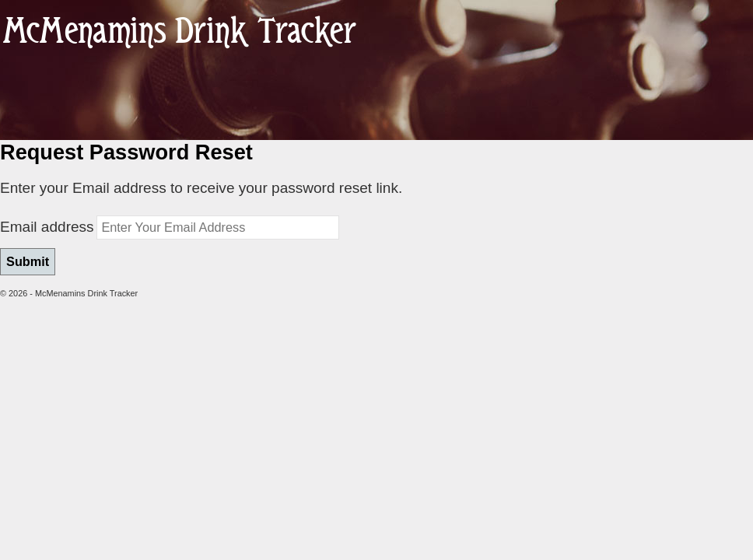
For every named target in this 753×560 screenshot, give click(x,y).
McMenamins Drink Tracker (179, 33)
